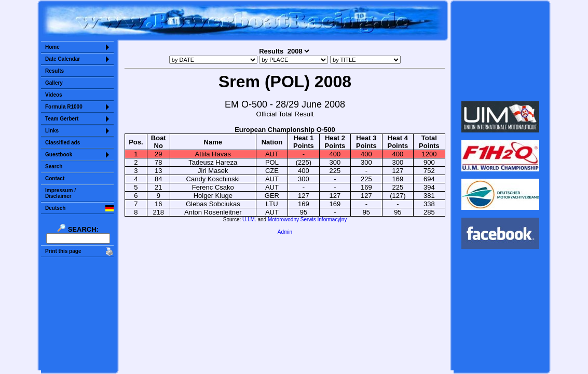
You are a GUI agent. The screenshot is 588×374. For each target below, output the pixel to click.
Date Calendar (63, 59)
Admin (285, 232)
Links (52, 131)
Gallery (54, 83)
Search (54, 166)
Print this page (63, 251)
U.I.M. (249, 219)
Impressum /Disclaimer (60, 193)
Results (54, 71)
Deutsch (55, 208)
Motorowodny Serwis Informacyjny (307, 219)
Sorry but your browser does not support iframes (501, 51)
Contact (55, 178)
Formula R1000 (64, 107)
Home (52, 47)
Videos (54, 95)
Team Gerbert (62, 119)
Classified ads (63, 143)
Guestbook (59, 155)
